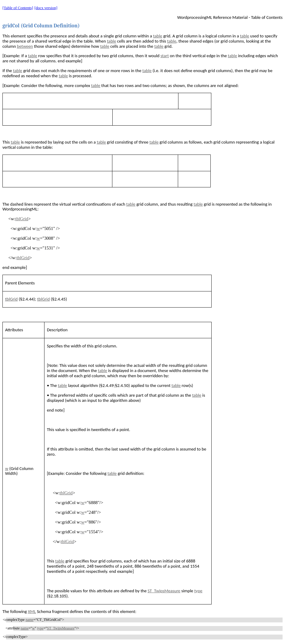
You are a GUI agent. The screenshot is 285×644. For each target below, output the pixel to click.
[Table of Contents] (18, 8)
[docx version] (46, 8)
